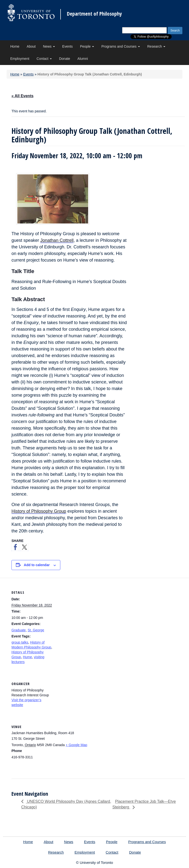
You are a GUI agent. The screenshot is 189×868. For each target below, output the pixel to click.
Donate (65, 59)
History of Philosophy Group (39, 511)
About (31, 46)
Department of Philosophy (94, 14)
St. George (36, 630)
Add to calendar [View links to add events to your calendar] (37, 565)
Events (68, 46)
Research (156, 46)
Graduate (19, 630)
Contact (44, 59)
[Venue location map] (159, 746)
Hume (27, 657)
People (87, 46)
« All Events (22, 96)
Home (15, 46)
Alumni (83, 59)
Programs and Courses (121, 46)
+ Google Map (76, 745)
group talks (20, 642)
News (49, 46)
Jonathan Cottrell (57, 240)
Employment (20, 59)
